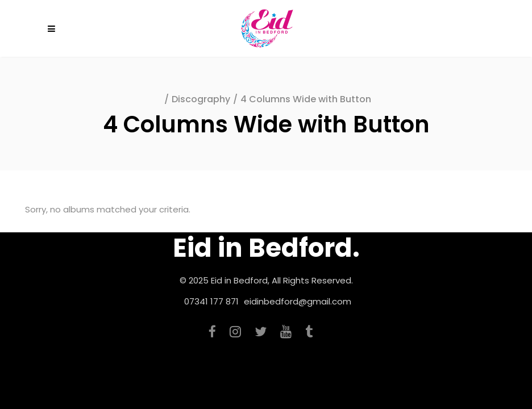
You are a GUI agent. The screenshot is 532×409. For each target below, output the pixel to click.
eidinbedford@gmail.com (298, 301)
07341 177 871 (211, 301)
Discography (201, 99)
